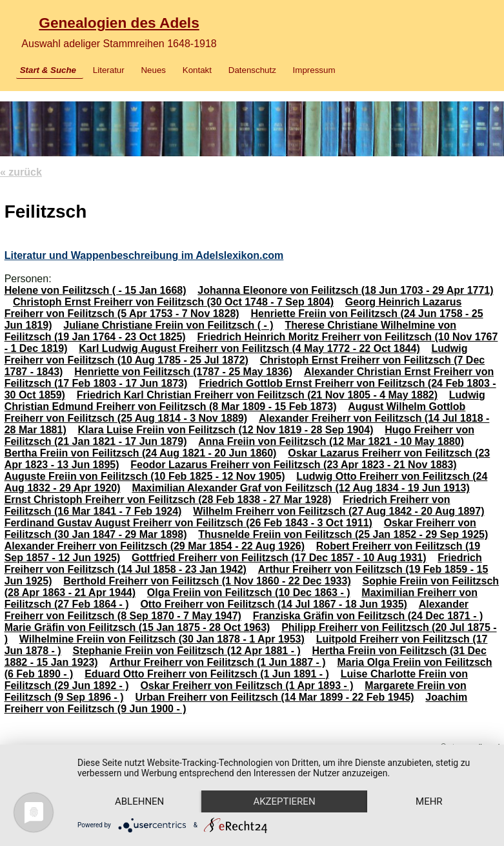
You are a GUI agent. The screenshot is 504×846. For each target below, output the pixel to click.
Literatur (109, 70)
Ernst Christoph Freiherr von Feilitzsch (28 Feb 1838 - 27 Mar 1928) (168, 500)
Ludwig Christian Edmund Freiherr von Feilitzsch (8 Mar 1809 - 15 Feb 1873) (245, 401)
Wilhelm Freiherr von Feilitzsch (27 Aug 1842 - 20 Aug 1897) (338, 511)
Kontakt (197, 70)
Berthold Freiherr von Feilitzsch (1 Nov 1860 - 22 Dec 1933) (207, 581)
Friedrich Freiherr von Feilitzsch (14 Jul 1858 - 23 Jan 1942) (243, 563)
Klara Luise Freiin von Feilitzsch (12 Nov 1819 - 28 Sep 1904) (226, 430)
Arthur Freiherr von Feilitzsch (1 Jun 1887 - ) (217, 662)
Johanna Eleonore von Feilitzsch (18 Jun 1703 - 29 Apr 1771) (345, 290)
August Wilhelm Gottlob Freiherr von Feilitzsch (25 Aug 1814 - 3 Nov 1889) (235, 412)
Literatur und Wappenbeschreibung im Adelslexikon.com (144, 255)
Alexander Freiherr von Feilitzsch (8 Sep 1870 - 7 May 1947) (237, 610)
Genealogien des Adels (119, 23)
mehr (429, 801)
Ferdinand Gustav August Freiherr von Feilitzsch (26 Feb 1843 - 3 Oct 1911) (188, 523)
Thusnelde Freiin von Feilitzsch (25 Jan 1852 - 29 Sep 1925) (343, 534)
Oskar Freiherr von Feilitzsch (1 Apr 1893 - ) (247, 686)
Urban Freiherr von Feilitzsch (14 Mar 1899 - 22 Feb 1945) (274, 697)
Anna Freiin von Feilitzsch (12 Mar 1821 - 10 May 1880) (331, 441)
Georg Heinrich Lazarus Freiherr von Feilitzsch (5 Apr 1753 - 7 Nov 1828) (233, 308)
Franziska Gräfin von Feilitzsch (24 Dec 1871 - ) (368, 616)
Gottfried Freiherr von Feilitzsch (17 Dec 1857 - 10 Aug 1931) (279, 558)
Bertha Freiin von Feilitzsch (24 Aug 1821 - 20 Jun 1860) (141, 453)
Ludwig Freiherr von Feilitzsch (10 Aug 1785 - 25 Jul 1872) (236, 354)
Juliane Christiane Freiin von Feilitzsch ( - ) (168, 325)
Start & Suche (48, 70)
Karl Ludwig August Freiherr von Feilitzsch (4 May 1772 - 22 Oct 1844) (249, 348)
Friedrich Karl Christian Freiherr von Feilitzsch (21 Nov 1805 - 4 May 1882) (257, 395)
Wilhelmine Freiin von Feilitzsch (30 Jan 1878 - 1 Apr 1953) (162, 639)
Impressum (314, 70)
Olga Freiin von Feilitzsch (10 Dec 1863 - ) (249, 593)
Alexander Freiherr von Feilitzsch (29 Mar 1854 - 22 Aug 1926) (155, 546)
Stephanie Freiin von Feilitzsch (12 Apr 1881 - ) (186, 651)
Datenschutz (252, 70)
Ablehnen (139, 801)
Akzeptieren (284, 801)
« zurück (21, 172)
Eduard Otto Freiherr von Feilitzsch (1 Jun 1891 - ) (207, 674)
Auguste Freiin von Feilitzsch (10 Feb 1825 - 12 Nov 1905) (145, 476)
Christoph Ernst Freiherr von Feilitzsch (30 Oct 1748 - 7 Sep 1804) (173, 302)
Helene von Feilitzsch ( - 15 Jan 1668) (96, 290)
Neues (153, 70)
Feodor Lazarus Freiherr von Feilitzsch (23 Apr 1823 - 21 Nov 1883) (293, 465)
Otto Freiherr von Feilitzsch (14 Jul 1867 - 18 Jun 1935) (273, 604)
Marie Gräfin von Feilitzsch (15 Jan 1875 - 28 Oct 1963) (137, 627)
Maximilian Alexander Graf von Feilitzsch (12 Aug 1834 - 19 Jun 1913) (300, 488)
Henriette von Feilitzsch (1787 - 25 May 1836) (183, 372)
